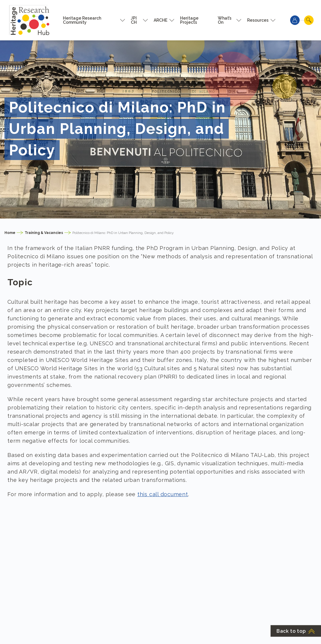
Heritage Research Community (82, 20)
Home (10, 233)
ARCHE (160, 20)
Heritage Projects (189, 20)
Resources (258, 20)
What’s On (225, 20)
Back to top (296, 631)
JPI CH (134, 20)
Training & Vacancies (44, 233)
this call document (163, 494)
